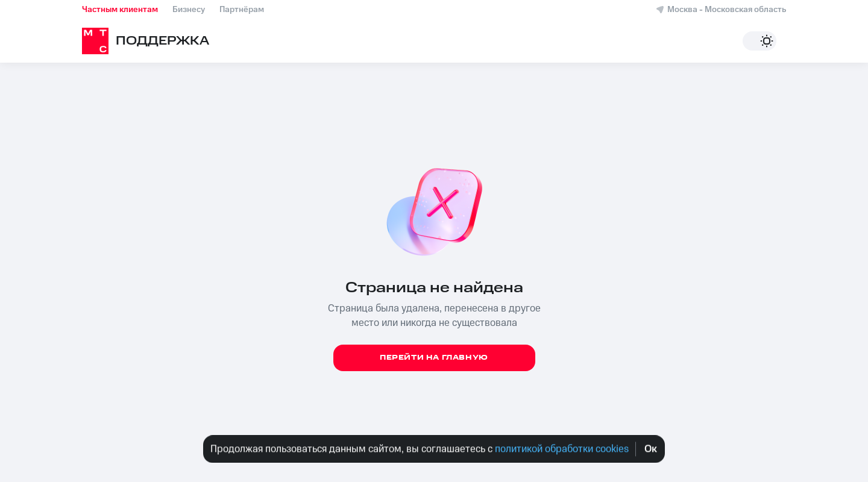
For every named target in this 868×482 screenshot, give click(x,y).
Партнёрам (242, 10)
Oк (651, 449)
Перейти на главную (434, 358)
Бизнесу (189, 10)
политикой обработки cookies (561, 449)
